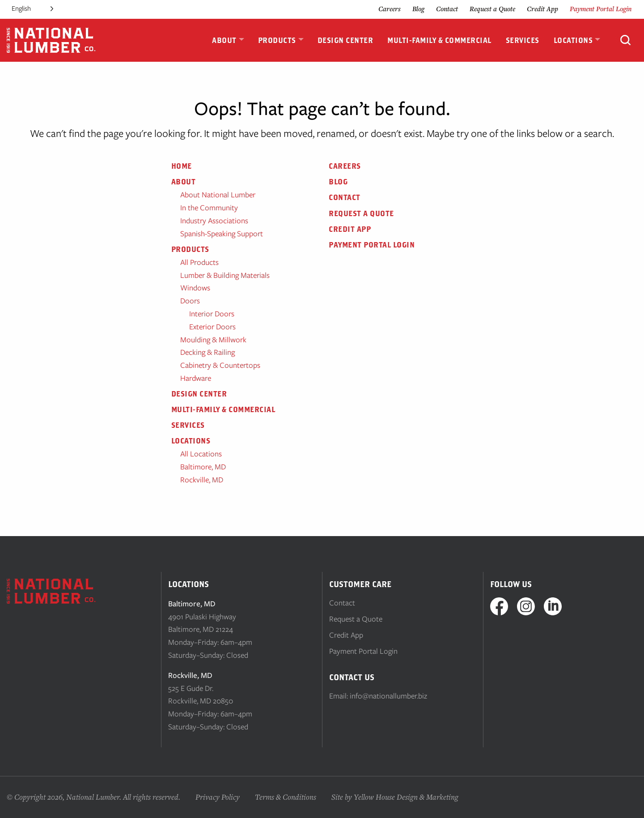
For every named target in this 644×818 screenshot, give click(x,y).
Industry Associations (214, 221)
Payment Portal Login (601, 9)
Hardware (196, 378)
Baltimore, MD (203, 467)
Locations (191, 441)
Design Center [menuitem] (345, 40)
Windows (195, 288)
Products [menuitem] (277, 40)
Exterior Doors (212, 327)
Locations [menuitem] (573, 40)
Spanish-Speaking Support (222, 234)
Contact (447, 9)
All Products (199, 262)
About (184, 182)
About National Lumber (218, 195)
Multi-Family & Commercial (223, 409)
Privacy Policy (218, 797)
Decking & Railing (208, 352)
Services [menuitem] (523, 40)
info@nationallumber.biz (388, 696)
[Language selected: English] (32, 9)
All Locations (201, 454)
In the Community (209, 208)
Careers (390, 9)
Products (190, 249)
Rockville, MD (202, 480)
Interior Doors (212, 314)
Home (182, 166)
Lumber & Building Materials (225, 275)
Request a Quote (492, 9)
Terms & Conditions (286, 797)
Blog (418, 9)
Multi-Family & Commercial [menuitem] (439, 40)
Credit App (542, 9)
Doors (190, 301)
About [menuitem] (224, 40)
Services (188, 425)
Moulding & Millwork (213, 340)
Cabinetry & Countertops (220, 365)
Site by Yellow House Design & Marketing (395, 797)
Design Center (199, 394)
